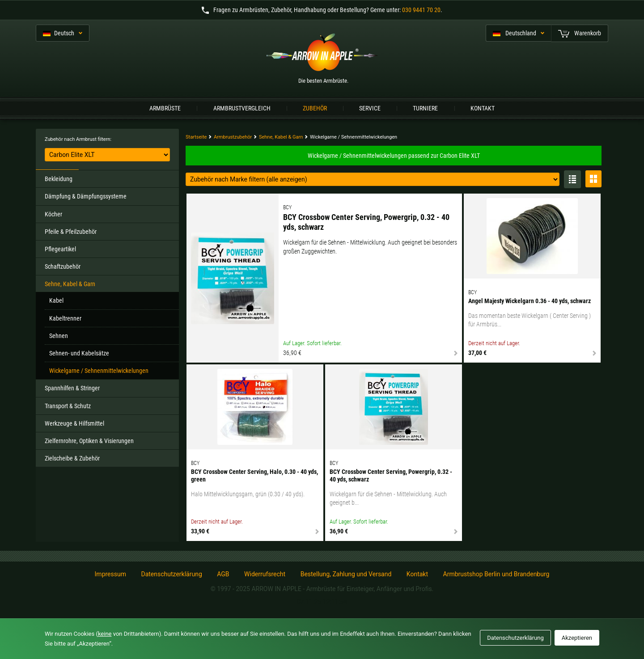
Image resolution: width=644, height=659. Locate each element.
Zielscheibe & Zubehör (72, 458)
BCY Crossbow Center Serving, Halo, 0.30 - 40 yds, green (254, 475)
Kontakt (483, 108)
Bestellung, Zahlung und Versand (346, 574)
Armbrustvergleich (242, 108)
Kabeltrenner (65, 318)
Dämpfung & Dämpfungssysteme (86, 196)
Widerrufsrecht (265, 574)
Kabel (56, 300)
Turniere (425, 108)
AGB (223, 574)
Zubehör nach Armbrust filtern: (78, 139)
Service (370, 108)
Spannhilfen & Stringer (72, 388)
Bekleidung (59, 179)
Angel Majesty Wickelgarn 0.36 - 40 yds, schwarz (530, 301)
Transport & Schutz (68, 406)
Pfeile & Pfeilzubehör (71, 232)
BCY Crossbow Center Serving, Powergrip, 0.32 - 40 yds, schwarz (366, 222)
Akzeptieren (577, 638)
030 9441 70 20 (421, 10)
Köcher (53, 214)
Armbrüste (165, 108)
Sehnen (59, 336)
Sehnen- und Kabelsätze (79, 353)
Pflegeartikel (60, 249)
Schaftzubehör (63, 266)
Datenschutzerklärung (171, 574)
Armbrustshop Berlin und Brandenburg (496, 574)
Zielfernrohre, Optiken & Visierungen (89, 441)
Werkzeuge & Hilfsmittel (74, 423)
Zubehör (315, 108)
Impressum (110, 574)
